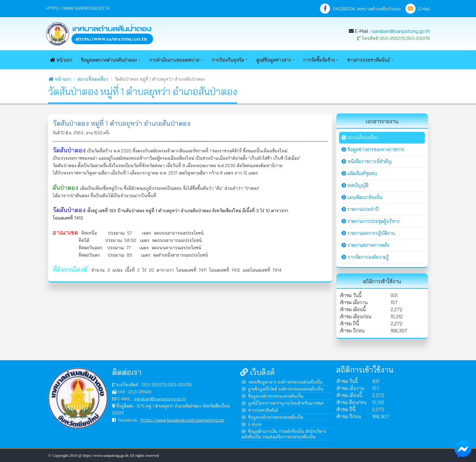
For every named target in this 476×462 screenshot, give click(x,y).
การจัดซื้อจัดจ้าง (319, 60)
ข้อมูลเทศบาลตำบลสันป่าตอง (109, 60)
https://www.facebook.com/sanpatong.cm (182, 420)
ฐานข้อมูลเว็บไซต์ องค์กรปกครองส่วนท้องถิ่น (282, 389)
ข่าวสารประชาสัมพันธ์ (368, 60)
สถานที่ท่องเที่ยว (93, 79)
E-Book (252, 424)
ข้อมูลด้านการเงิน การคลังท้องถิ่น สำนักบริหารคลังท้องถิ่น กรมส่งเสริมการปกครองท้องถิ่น (284, 434)
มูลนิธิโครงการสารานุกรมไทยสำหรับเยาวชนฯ (283, 403)
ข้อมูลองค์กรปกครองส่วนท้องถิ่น (272, 396)
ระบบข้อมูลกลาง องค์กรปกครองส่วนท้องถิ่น (282, 382)
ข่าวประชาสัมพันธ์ (260, 410)
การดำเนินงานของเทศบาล (174, 60)
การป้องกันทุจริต (228, 60)
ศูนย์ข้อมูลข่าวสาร (274, 60)
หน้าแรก (61, 60)
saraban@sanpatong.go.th (401, 31)
